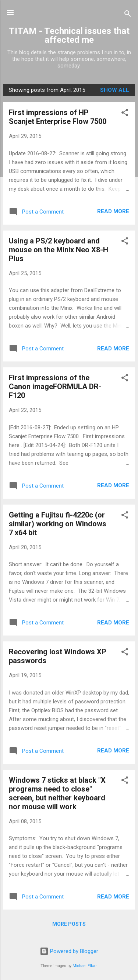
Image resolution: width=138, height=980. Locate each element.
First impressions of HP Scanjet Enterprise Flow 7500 (58, 117)
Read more (113, 211)
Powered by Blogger (69, 951)
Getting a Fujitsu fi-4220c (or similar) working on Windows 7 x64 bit (58, 524)
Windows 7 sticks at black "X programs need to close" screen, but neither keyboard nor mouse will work (57, 793)
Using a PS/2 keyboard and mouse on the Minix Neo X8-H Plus (59, 250)
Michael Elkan (85, 966)
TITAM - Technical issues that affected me (69, 35)
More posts (69, 924)
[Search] (128, 15)
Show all (115, 90)
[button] (125, 114)
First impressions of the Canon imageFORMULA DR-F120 (55, 387)
